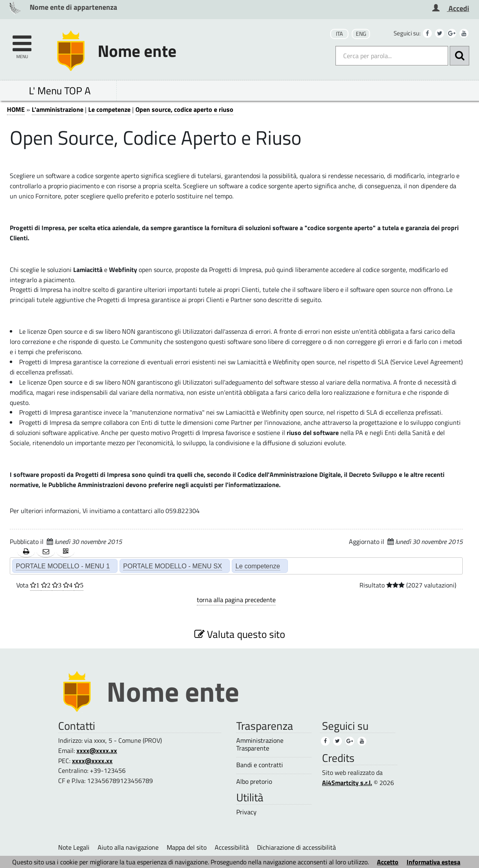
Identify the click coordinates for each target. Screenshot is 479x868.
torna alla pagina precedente (236, 600)
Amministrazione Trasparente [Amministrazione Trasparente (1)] (260, 744)
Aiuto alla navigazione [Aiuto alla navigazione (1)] (128, 847)
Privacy (246, 812)
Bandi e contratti (260, 765)
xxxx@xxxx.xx (97, 751)
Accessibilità (232, 847)
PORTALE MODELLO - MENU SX (173, 566)
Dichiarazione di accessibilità (296, 847)
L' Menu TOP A (60, 90)
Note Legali (74, 847)
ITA (339, 34)
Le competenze (109, 109)
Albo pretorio (254, 782)
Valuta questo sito (240, 634)
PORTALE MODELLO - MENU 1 (63, 566)
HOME (16, 109)
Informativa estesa (433, 862)
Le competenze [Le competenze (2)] (258, 566)
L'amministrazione (58, 109)
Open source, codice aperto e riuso (184, 109)
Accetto (388, 862)
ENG (361, 34)
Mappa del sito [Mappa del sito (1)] (187, 847)
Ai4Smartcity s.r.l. (347, 783)
